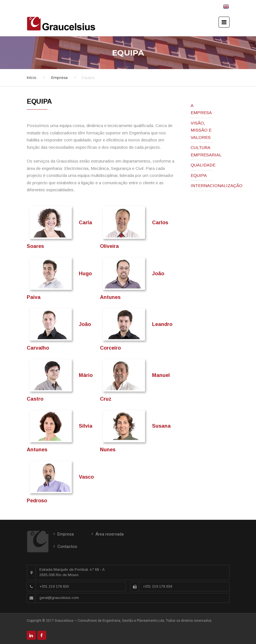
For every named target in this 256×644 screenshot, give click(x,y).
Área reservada (110, 534)
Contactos (67, 547)
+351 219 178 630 (54, 586)
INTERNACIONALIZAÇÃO (217, 186)
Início (32, 77)
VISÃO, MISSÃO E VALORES (201, 130)
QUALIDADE (203, 165)
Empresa (59, 77)
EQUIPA (199, 175)
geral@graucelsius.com (59, 598)
